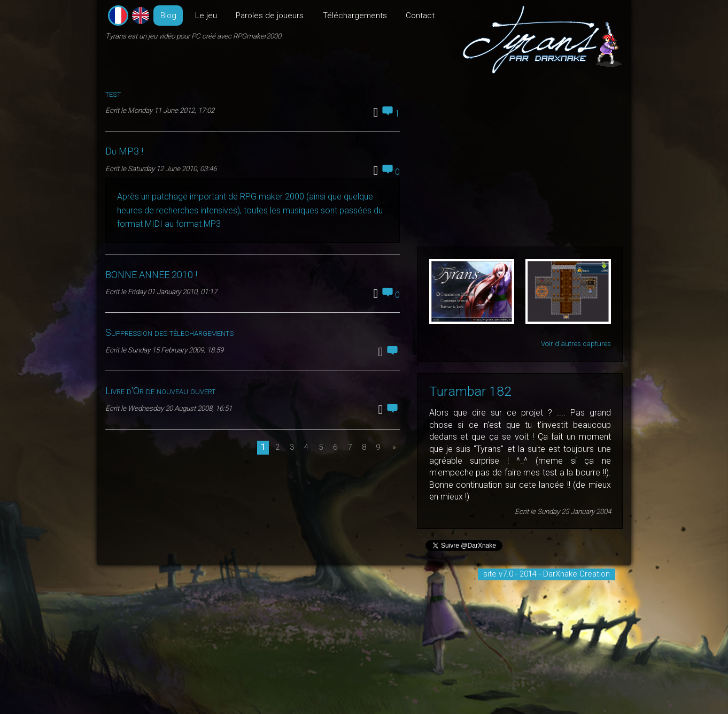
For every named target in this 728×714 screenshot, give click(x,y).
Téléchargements (355, 16)
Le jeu (206, 16)
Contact (420, 16)
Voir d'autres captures (576, 344)
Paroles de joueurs (270, 16)
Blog (168, 16)
